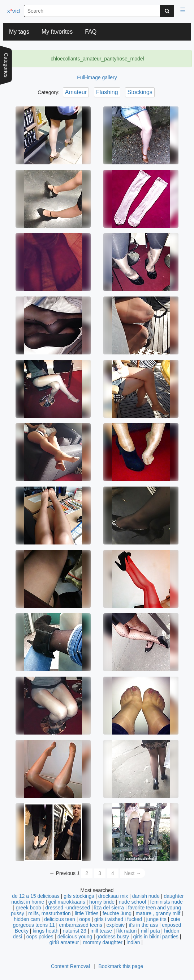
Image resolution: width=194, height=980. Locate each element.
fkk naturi (127, 931)
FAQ (91, 32)
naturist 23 (74, 931)
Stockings (140, 92)
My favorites (57, 32)
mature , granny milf (158, 913)
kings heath (46, 931)
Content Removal (70, 966)
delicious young (75, 937)
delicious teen (60, 919)
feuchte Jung (117, 913)
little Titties (87, 913)
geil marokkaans (67, 902)
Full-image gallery (97, 77)
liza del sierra (109, 908)
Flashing (107, 92)
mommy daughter (103, 942)
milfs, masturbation (49, 913)
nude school (133, 902)
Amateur (76, 92)
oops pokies (40, 937)
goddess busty (113, 937)
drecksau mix (113, 896)
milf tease (101, 931)
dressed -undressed (68, 908)
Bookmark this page (121, 966)
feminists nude (166, 902)
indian (133, 942)
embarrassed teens (81, 925)
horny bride (102, 902)
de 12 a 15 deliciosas (36, 896)
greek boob (29, 908)
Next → (133, 873)
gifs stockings (79, 896)
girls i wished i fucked (118, 919)
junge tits (156, 919)
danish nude (146, 896)
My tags (19, 32)
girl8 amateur (64, 942)
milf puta (150, 931)
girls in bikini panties (156, 937)
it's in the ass (143, 925)
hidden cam (27, 919)
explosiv (115, 925)
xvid (13, 11)
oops (85, 919)
